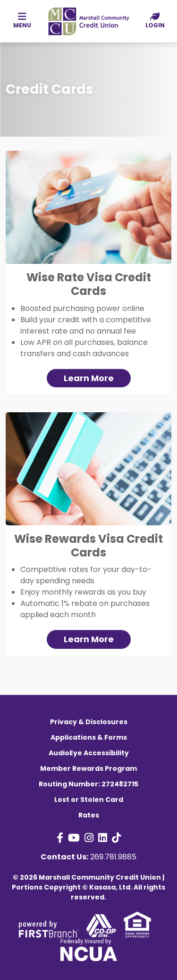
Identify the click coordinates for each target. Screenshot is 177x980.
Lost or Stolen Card (89, 800)
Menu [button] (22, 20)
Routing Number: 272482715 (88, 784)
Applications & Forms (89, 737)
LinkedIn (103, 838)
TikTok (116, 838)
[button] (155, 21)
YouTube (74, 838)
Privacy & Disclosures (89, 722)
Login (155, 20)
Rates (89, 815)
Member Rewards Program (88, 768)
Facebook (60, 838)
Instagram (89, 838)
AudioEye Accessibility (89, 753)
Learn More (89, 378)
